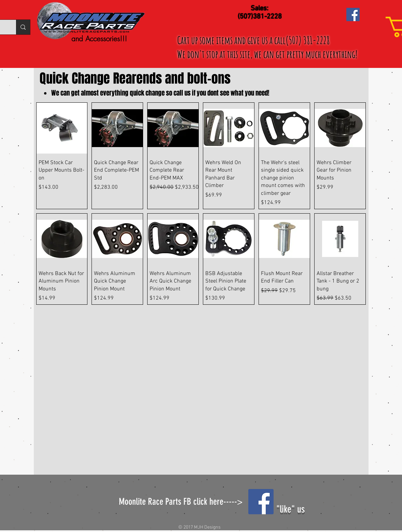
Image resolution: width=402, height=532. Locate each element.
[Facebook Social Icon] (353, 15)
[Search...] (23, 27)
